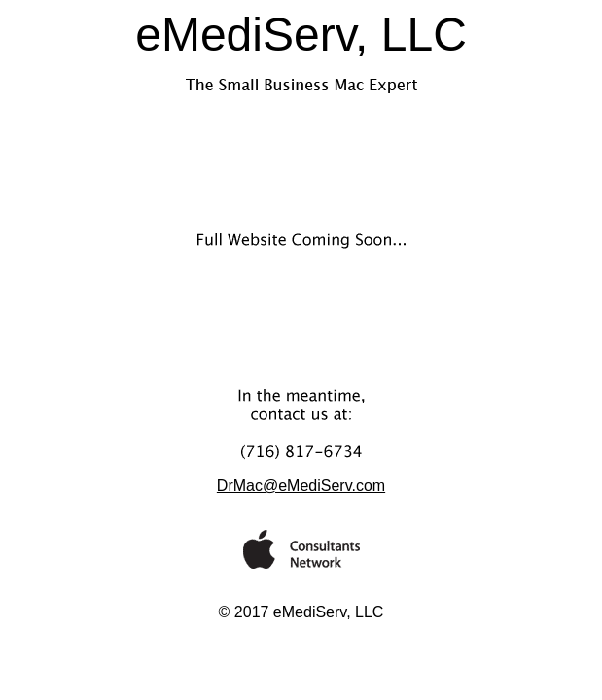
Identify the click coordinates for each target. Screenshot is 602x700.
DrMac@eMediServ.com (301, 486)
